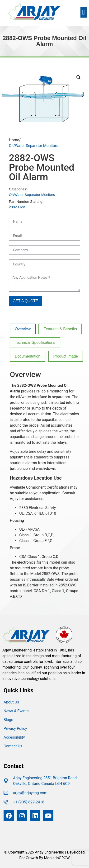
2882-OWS (18, 207)
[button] (84, 12)
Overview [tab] (23, 329)
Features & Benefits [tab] (60, 329)
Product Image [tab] (66, 356)
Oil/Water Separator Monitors (34, 146)
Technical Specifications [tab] (35, 342)
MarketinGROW (57, 858)
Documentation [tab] (28, 356)
